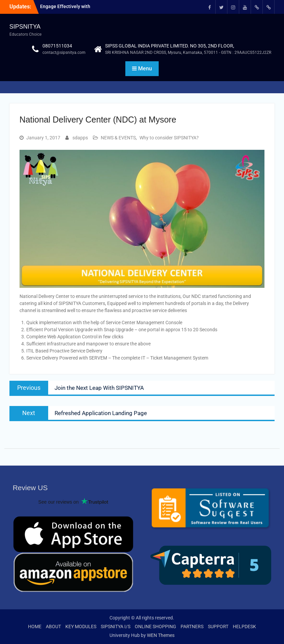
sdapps (80, 138)
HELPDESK (244, 626)
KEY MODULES (81, 626)
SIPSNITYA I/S (116, 626)
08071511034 (57, 46)
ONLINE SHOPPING (155, 626)
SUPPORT (218, 626)
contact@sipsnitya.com (64, 53)
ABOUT (53, 626)
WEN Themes (161, 635)
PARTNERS (192, 626)
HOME (35, 626)
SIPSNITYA (25, 27)
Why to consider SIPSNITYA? (169, 138)
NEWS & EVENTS (118, 138)
